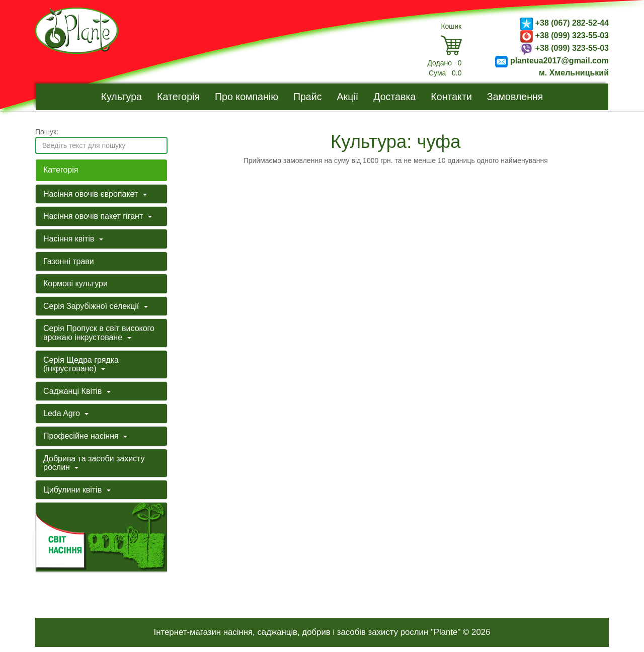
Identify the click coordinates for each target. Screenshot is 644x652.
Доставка (394, 97)
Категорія (178, 97)
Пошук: (47, 132)
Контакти (451, 97)
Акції (348, 97)
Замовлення (515, 97)
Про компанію (247, 97)
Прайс (308, 97)
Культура (122, 97)
